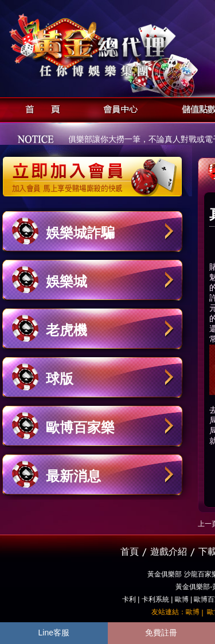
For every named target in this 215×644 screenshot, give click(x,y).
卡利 (129, 599)
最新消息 (73, 476)
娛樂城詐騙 (80, 233)
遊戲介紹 (169, 552)
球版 (60, 379)
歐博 (182, 599)
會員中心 (118, 108)
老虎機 (67, 330)
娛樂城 (67, 281)
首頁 (39, 108)
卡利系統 (155, 599)
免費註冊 (161, 633)
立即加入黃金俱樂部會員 (96, 171)
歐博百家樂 (80, 427)
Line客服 (54, 633)
